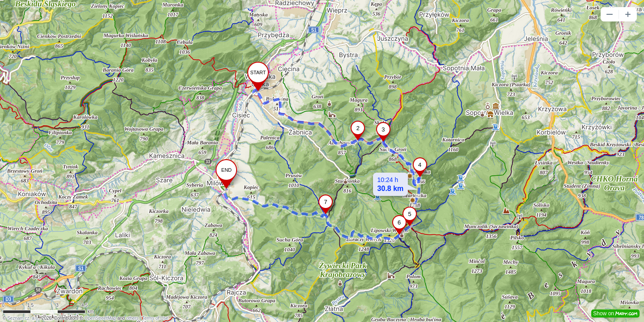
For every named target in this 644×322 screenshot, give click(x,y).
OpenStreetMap (100, 318)
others (132, 318)
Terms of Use (155, 318)
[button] (610, 14)
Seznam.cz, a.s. (23, 318)
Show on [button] (615, 314)
